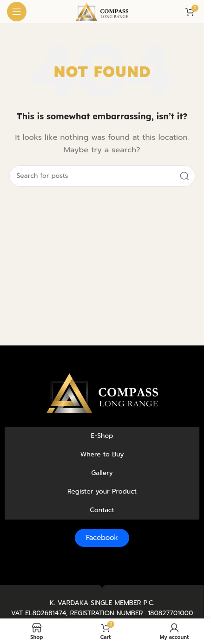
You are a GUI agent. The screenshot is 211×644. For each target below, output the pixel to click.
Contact (102, 510)
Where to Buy (102, 454)
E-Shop (102, 436)
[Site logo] (102, 11)
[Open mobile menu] (17, 12)
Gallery (102, 473)
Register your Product (102, 491)
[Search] (102, 176)
